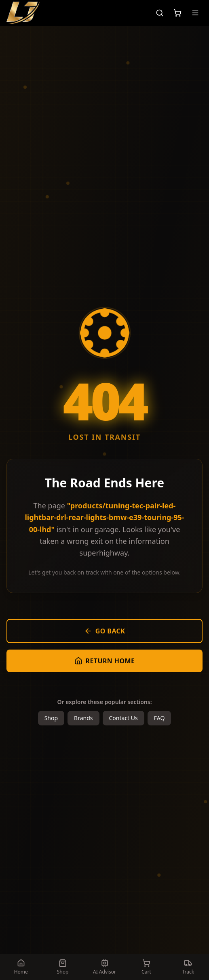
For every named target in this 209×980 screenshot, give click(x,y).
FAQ (159, 718)
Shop (51, 718)
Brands (83, 718)
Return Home (105, 661)
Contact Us (123, 718)
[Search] (160, 13)
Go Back (105, 631)
